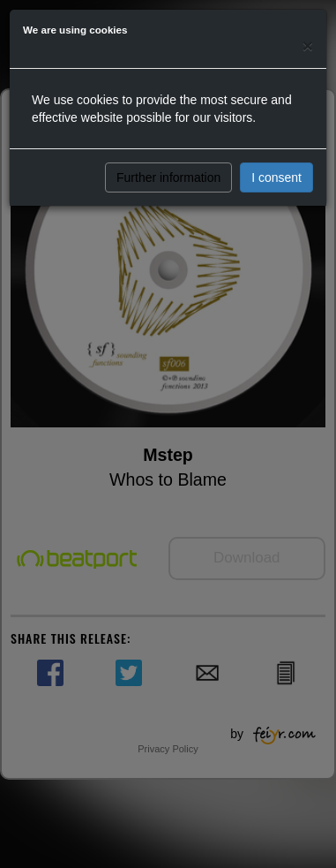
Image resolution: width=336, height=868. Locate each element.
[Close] (308, 45)
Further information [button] (168, 177)
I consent (276, 177)
